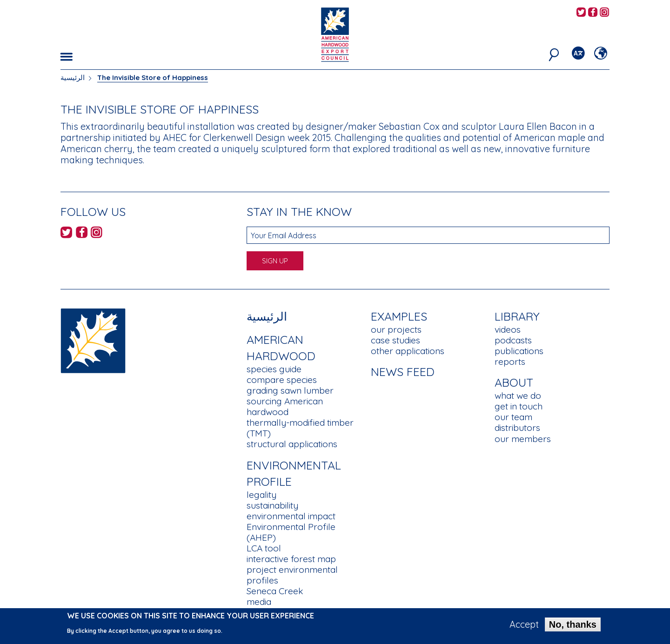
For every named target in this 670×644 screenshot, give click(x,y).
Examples (399, 316)
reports (510, 362)
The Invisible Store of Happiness (153, 77)
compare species (282, 380)
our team (513, 417)
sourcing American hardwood (285, 406)
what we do (518, 396)
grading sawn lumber (290, 390)
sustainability (272, 505)
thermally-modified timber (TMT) (300, 428)
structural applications (292, 444)
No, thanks (573, 628)
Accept (524, 628)
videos (508, 329)
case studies (395, 340)
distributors (517, 428)
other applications (408, 351)
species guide (274, 369)
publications (519, 351)
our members (523, 439)
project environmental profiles (292, 575)
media (259, 602)
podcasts (513, 340)
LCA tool (264, 548)
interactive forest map (291, 559)
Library (517, 316)
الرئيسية (73, 77)
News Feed (403, 372)
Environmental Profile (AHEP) (291, 532)
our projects (396, 329)
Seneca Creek (275, 591)
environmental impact (291, 516)
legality (261, 495)
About (514, 382)
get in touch (519, 406)
